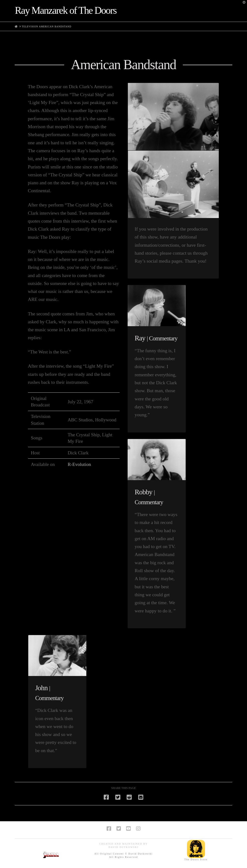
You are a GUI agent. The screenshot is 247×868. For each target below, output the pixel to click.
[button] (242, 5)
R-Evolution (79, 464)
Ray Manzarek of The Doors (65, 10)
